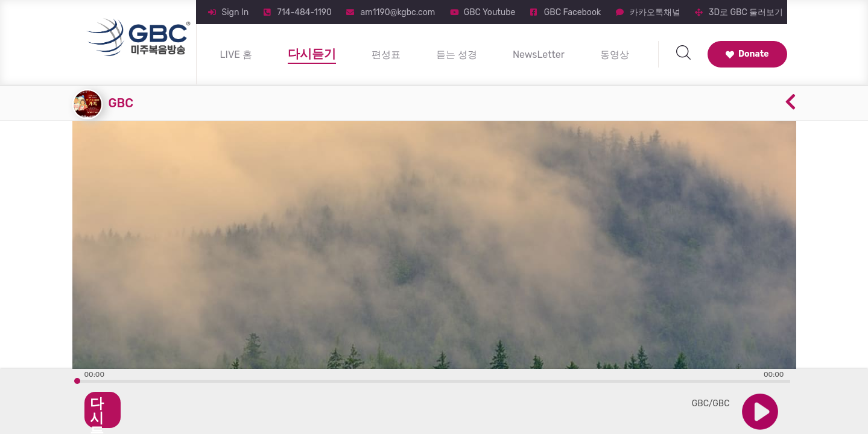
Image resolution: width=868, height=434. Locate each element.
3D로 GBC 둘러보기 (746, 12)
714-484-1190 (305, 12)
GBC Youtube (490, 12)
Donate (747, 54)
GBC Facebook (572, 12)
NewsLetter (539, 55)
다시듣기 (312, 54)
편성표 (386, 55)
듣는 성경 (457, 55)
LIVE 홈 (236, 55)
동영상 (615, 55)
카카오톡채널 (655, 12)
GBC (121, 103)
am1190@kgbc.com (398, 12)
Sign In (236, 12)
